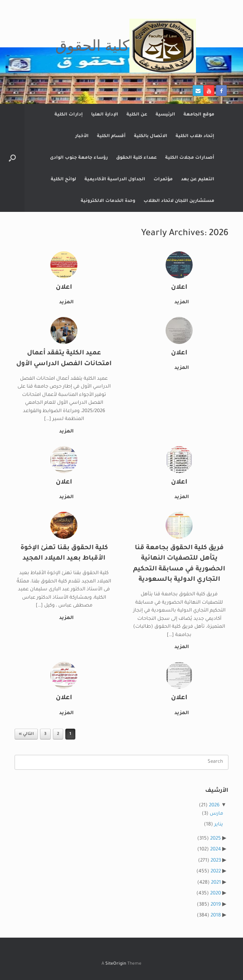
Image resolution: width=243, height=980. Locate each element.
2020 (216, 894)
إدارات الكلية (69, 115)
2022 (216, 872)
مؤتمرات (163, 179)
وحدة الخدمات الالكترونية (108, 201)
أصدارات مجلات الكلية (190, 158)
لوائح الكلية (63, 179)
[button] (12, 158)
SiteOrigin (116, 964)
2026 (214, 806)
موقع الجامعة (199, 115)
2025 (216, 839)
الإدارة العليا (105, 115)
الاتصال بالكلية (151, 136)
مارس (216, 814)
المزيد (180, 303)
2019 (216, 905)
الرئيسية (165, 115)
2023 (216, 861)
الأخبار (82, 136)
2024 (216, 850)
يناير (219, 825)
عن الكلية (137, 115)
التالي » (26, 734)
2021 (216, 883)
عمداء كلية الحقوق (136, 158)
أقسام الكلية (111, 136)
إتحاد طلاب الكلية (195, 136)
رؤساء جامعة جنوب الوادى (79, 158)
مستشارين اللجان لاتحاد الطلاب (179, 201)
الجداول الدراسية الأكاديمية (115, 179)
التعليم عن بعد (198, 179)
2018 (216, 916)
